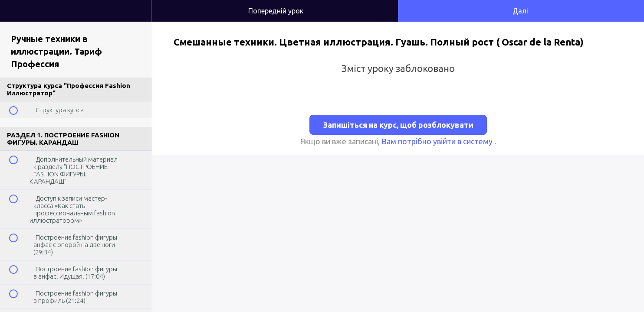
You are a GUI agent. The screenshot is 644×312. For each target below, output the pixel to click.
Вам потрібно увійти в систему (438, 141)
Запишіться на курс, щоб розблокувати (398, 125)
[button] (136, 4)
